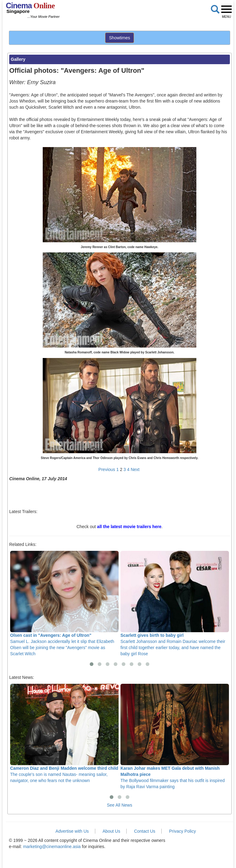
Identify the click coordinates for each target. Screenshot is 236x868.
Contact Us (145, 831)
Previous (107, 469)
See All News (120, 805)
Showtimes (120, 38)
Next (135, 469)
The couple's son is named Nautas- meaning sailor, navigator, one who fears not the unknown (64, 733)
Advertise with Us (72, 831)
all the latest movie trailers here (129, 527)
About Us (112, 831)
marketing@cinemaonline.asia (52, 847)
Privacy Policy (182, 831)
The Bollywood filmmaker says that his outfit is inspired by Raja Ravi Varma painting (175, 736)
